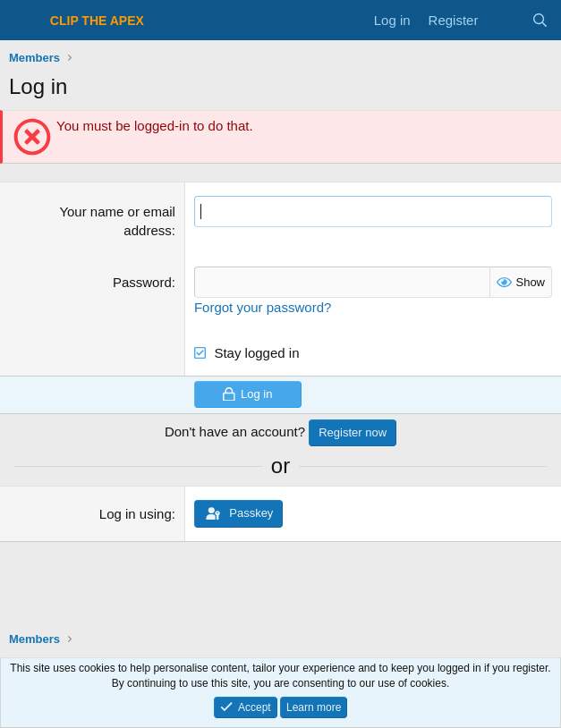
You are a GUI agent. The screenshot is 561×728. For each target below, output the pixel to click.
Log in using (136, 514)
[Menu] (25, 21)
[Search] (540, 20)
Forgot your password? (263, 307)
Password (142, 282)
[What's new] (504, 20)
